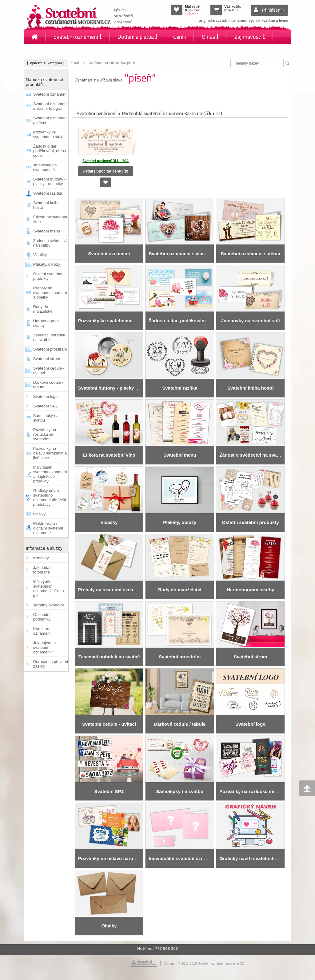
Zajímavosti (250, 37)
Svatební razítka (48, 193)
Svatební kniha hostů (46, 205)
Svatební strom (47, 359)
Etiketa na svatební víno (50, 219)
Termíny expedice (49, 605)
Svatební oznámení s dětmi (50, 120)
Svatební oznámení (78, 37)
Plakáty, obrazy (47, 264)
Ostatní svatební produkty (48, 276)
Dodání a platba (138, 37)
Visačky (40, 255)
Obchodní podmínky (42, 617)
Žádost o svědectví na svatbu (50, 243)
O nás (210, 37)
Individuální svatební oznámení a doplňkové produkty (50, 474)
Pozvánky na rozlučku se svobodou (45, 434)
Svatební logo (46, 397)
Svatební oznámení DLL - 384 (106, 161)
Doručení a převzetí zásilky (51, 664)
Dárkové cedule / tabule (48, 385)
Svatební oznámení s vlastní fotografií (50, 106)
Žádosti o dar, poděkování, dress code (50, 151)
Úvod (75, 63)
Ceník (180, 37)
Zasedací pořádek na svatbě (49, 337)
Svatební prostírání (50, 349)
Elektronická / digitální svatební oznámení (48, 528)
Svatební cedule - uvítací (49, 371)
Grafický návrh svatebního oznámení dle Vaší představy (50, 498)
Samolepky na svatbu (46, 418)
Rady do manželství (43, 309)
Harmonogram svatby (46, 323)
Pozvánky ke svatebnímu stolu (48, 134)
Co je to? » (192, 14)
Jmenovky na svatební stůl (45, 167)
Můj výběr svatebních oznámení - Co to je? (49, 589)
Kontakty (42, 52)
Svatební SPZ (46, 406)
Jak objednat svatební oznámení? (45, 647)
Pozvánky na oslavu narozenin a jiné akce (50, 453)
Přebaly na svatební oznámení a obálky (50, 293)
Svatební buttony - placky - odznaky (50, 181)
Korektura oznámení (42, 631)
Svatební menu (47, 231)
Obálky (39, 514)
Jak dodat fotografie (42, 570)
